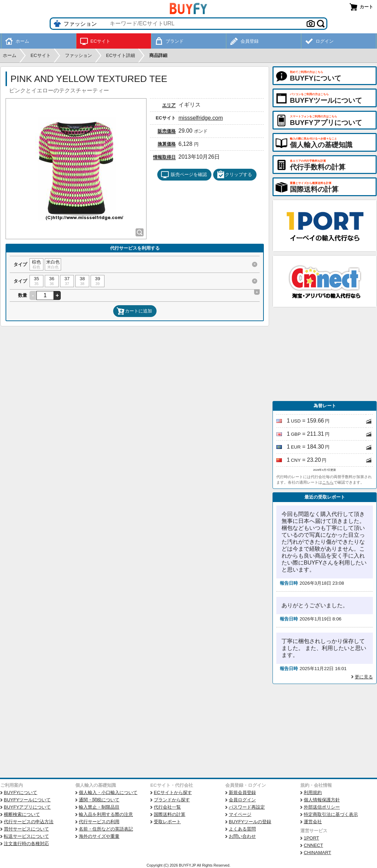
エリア (169, 105)
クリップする (234, 175)
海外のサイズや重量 (99, 836)
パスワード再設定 (247, 807)
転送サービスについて (26, 836)
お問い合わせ (242, 836)
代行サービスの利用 (99, 822)
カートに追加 (134, 311)
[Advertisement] (325, 354)
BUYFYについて (20, 792)
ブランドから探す (172, 800)
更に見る (364, 677)
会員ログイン (242, 800)
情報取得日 (164, 157)
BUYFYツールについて (27, 800)
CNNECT (313, 845)
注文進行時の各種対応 (26, 844)
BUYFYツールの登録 (250, 822)
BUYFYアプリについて (27, 807)
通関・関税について (99, 800)
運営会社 (313, 822)
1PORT (311, 838)
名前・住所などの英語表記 (106, 829)
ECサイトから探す (173, 792)
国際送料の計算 (170, 814)
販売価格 (167, 131)
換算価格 (167, 144)
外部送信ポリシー (322, 807)
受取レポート (167, 822)
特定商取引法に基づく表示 (331, 814)
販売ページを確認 (184, 175)
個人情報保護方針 (322, 800)
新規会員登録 (242, 792)
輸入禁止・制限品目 (99, 807)
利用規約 (313, 792)
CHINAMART (317, 853)
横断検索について (22, 814)
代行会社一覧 (167, 807)
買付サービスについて (26, 829)
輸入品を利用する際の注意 (106, 814)
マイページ (240, 814)
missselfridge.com (201, 118)
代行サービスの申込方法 (29, 822)
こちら (328, 482)
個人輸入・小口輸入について (108, 792)
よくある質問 (242, 829)
